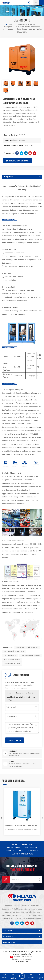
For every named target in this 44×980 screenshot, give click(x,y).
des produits (27, 844)
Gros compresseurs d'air (12, 660)
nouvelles (10, 851)
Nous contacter (31, 848)
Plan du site (20, 962)
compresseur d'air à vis (26, 24)
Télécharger (33, 851)
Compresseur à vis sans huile (14, 651)
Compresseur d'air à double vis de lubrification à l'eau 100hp (21, 696)
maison (15, 844)
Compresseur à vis (10, 656)
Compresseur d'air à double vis (27, 647)
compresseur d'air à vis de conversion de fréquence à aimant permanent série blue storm (22, 826)
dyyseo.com (27, 959)
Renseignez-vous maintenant (17, 161)
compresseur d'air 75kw (12, 664)
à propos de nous (13, 848)
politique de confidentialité (22, 854)
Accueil (9, 24)
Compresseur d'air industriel (30, 656)
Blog (21, 851)
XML (27, 962)
